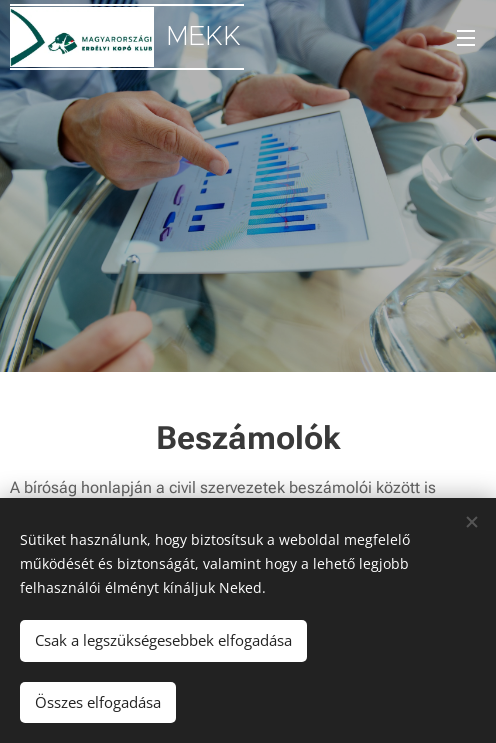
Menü (466, 38)
